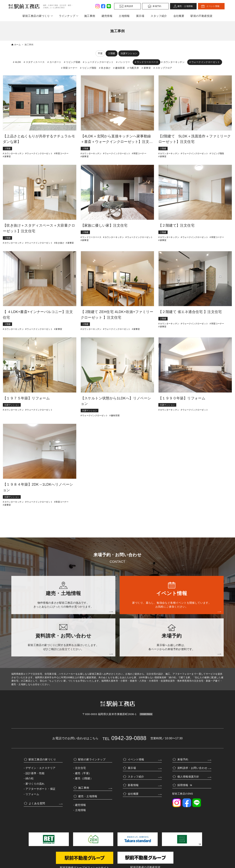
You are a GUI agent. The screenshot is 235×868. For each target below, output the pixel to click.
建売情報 (107, 16)
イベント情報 (213, 6)
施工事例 (90, 16)
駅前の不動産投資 (201, 16)
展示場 (140, 16)
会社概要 (179, 16)
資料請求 (129, 6)
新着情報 (133, 785)
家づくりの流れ (35, 784)
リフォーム (32, 794)
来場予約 (157, 6)
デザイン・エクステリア (40, 768)
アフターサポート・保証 (40, 789)
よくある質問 (37, 803)
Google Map (145, 714)
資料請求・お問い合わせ (192, 768)
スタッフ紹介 (159, 16)
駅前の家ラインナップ (92, 759)
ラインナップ (67, 16)
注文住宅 (81, 768)
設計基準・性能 (35, 773)
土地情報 (124, 16)
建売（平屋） (83, 773)
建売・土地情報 (185, 6)
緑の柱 (30, 778)
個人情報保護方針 (188, 777)
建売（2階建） (84, 778)
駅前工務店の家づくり (36, 16)
